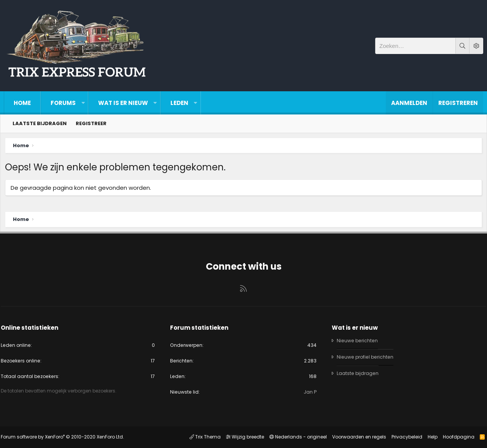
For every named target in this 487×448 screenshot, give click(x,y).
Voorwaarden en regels (356, 437)
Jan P (309, 392)
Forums (63, 103)
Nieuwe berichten (357, 339)
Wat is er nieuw (123, 103)
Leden (179, 103)
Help (429, 437)
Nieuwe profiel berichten (366, 356)
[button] (83, 103)
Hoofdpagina (455, 437)
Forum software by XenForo (65, 437)
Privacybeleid (403, 437)
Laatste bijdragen (40, 123)
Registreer (91, 123)
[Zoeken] (415, 46)
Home (22, 103)
